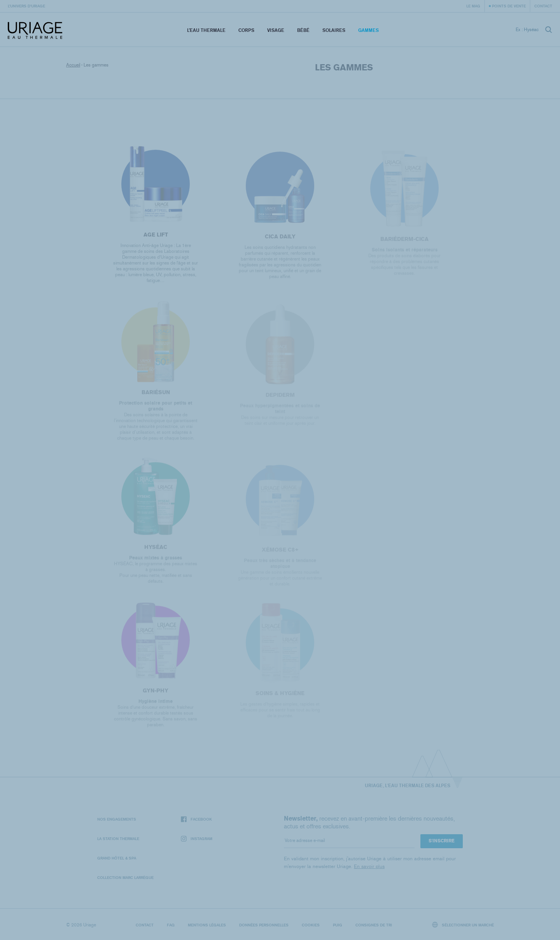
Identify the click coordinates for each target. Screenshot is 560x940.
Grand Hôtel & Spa (117, 858)
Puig (338, 925)
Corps (246, 30)
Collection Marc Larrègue (125, 877)
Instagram (197, 839)
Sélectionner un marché (463, 925)
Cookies (311, 925)
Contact (543, 6)
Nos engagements (117, 819)
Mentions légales (207, 925)
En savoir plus (369, 866)
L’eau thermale (206, 30)
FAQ (171, 925)
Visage (276, 30)
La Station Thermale (118, 838)
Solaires (334, 30)
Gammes (368, 30)
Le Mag (473, 6)
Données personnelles (264, 925)
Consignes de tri (374, 925)
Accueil (73, 65)
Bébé (303, 30)
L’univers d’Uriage (26, 6)
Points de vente (509, 6)
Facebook (196, 819)
